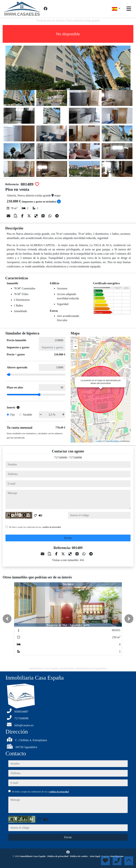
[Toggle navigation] (129, 9)
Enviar (68, 538)
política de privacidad (52, 527)
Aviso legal (95, 856)
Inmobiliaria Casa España (33, 856)
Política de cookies (79, 856)
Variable (27, 415)
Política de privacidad (58, 856)
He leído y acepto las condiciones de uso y (35, 527)
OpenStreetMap (112, 441)
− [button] (76, 347)
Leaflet (99, 441)
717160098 (61, 458)
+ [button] (76, 342)
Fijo (13, 415)
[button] (7, 619)
